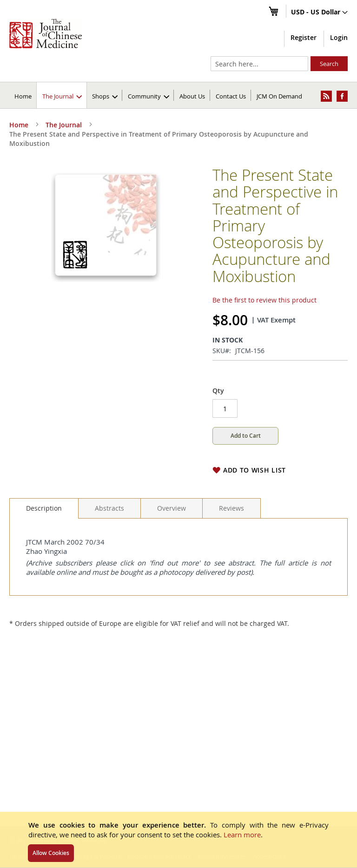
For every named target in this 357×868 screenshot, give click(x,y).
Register (304, 37)
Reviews (231, 508)
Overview (172, 508)
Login (339, 37)
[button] (319, 13)
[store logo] (46, 33)
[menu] (178, 95)
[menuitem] (62, 95)
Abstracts (109, 508)
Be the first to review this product (264, 300)
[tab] (44, 508)
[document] (178, 840)
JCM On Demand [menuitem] (279, 96)
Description (44, 508)
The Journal (64, 125)
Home (23, 96)
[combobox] (259, 64)
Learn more (242, 835)
